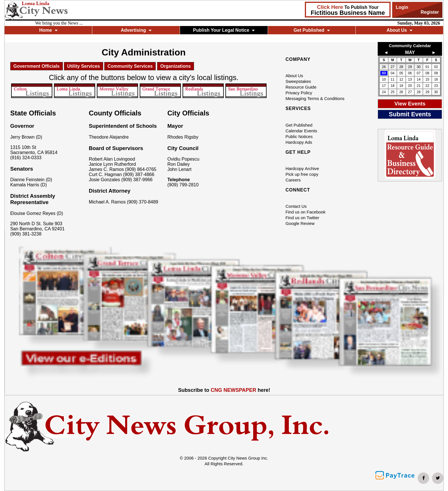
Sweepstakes (298, 81)
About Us (399, 30)
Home (48, 30)
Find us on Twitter (302, 218)
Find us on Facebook (305, 212)
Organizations (176, 66)
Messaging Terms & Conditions (315, 98)
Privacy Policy (299, 93)
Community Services (130, 66)
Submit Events (410, 114)
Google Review (300, 223)
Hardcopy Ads (299, 142)
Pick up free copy (302, 174)
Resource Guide (301, 87)
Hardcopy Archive (302, 168)
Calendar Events (301, 131)
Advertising (136, 30)
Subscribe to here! (224, 390)
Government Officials (37, 66)
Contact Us (296, 206)
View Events (410, 104)
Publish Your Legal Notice (224, 30)
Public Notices (299, 136)
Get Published (312, 30)
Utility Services (84, 66)
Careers (293, 180)
